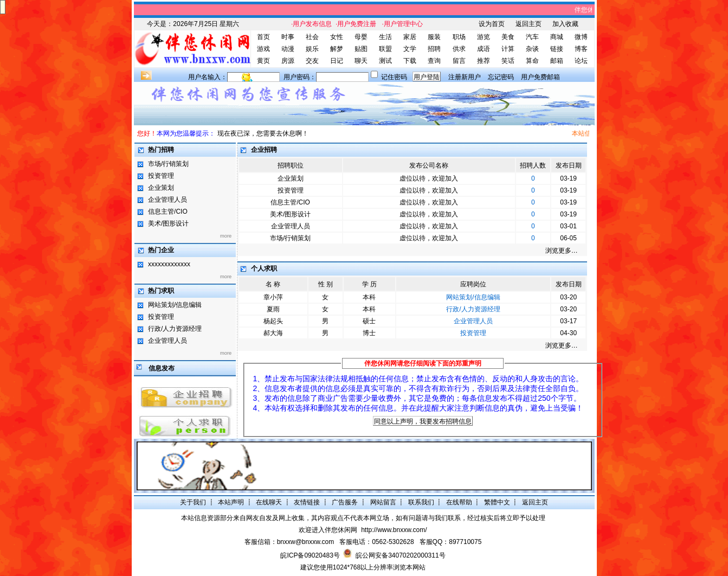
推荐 (484, 61)
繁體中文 (497, 502)
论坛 (581, 61)
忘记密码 (501, 77)
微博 (581, 37)
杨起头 (273, 321)
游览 (484, 37)
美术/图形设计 (168, 223)
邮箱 (557, 61)
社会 (312, 37)
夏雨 (273, 309)
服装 (434, 37)
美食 (508, 37)
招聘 (434, 49)
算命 (532, 61)
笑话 (508, 61)
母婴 (361, 37)
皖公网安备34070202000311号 (400, 555)
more (226, 236)
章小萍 (273, 297)
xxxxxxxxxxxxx (169, 264)
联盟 (385, 49)
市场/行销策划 (168, 164)
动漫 (288, 49)
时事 (288, 37)
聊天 (361, 61)
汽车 (532, 37)
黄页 (263, 61)
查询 (434, 61)
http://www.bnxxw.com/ (394, 530)
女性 (337, 37)
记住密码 (394, 77)
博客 (581, 49)
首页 (263, 37)
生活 (385, 37)
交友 (312, 61)
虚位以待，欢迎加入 (429, 178)
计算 (508, 49)
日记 (337, 61)
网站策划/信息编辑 (175, 305)
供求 (459, 49)
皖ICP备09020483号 (310, 555)
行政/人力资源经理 (175, 329)
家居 (410, 37)
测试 (385, 61)
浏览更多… (562, 251)
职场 (459, 37)
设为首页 (492, 24)
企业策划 (161, 188)
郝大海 (273, 333)
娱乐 (312, 49)
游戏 (263, 49)
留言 (459, 61)
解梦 (337, 49)
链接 (557, 49)
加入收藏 (565, 24)
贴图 (361, 49)
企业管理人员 (167, 200)
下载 (410, 61)
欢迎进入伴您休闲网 (328, 530)
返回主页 (529, 24)
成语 (484, 49)
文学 (410, 49)
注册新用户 (465, 77)
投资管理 (161, 176)
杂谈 (532, 49)
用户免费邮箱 (540, 77)
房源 (288, 61)
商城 (557, 37)
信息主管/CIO (168, 212)
